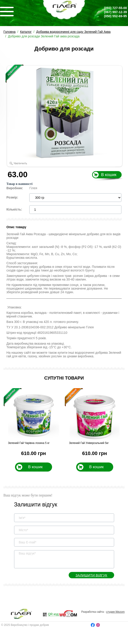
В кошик (109, 175)
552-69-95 (115, 16)
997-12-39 (115, 12)
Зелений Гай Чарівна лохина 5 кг (29, 443)
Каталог (26, 32)
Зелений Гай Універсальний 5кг (89, 443)
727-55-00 (115, 8)
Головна (9, 32)
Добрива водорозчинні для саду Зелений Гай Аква (73, 32)
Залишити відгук (91, 575)
